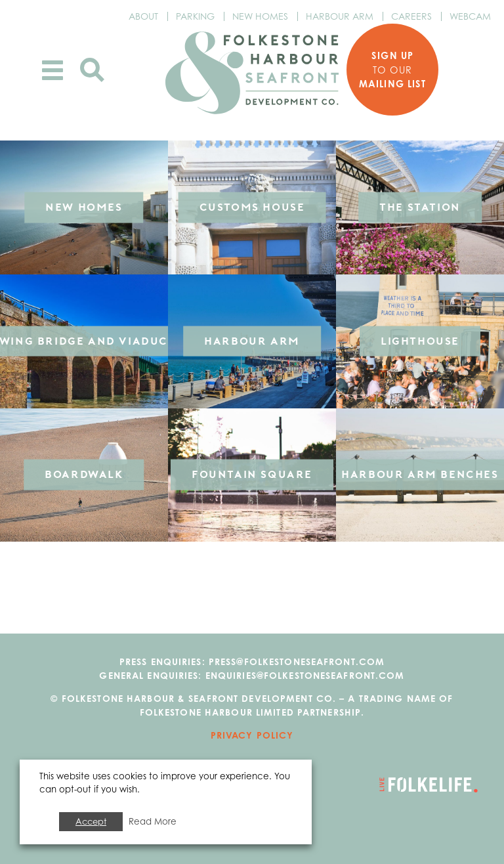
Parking (195, 16)
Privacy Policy (252, 735)
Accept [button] (91, 821)
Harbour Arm (340, 16)
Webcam (470, 16)
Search (92, 70)
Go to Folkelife (429, 785)
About (143, 16)
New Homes (260, 16)
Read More (153, 821)
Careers (411, 16)
